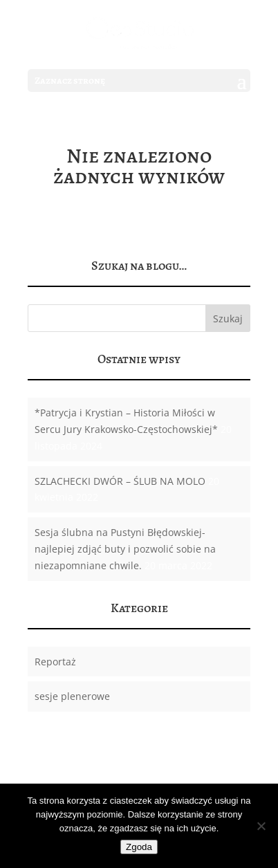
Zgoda (139, 847)
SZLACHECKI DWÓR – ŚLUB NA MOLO (120, 481)
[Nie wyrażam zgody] (261, 826)
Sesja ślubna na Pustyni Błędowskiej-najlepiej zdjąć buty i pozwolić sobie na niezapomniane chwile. (125, 549)
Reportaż (55, 662)
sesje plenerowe (72, 696)
